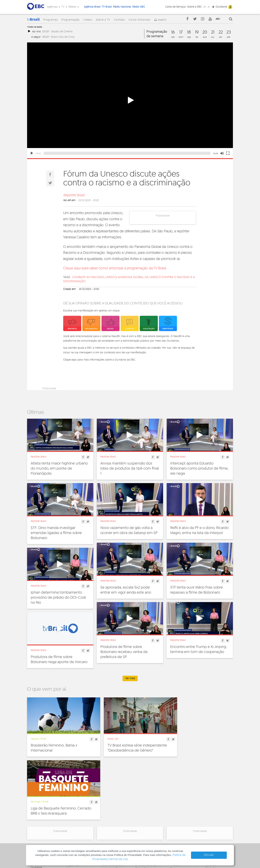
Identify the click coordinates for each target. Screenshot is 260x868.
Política (140, 824)
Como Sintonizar (140, 20)
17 (181, 32)
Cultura (140, 800)
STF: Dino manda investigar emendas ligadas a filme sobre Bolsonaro (56, 533)
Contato (119, 20)
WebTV (162, 20)
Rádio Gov (211, 808)
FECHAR (209, 855)
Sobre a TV (103, 20)
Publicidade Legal (41, 822)
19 (197, 32)
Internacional (143, 816)
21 (213, 32)
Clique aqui (70, 360)
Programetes (178, 808)
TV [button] (64, 7)
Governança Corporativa (38, 801)
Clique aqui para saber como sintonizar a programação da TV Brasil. (115, 268)
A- (209, 7)
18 (189, 32)
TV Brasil (107, 7)
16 (173, 32)
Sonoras (175, 816)
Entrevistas (176, 800)
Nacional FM (108, 800)
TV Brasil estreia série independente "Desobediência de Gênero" (129, 747)
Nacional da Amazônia (114, 814)
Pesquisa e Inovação (147, 820)
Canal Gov (211, 804)
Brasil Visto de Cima (63, 37)
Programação (71, 20)
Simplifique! (37, 814)
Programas (51, 20)
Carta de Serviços (175, 7)
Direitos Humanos (146, 804)
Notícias (175, 804)
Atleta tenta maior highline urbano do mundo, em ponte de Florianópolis (59, 468)
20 (205, 32)
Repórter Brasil (74, 195)
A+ (205, 7)
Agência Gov (213, 800)
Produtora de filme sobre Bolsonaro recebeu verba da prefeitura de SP (124, 652)
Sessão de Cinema (62, 32)
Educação (141, 808)
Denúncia (36, 810)
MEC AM (105, 829)
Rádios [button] (74, 7)
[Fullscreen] (228, 153)
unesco (111, 277)
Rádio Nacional (122, 7)
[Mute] (222, 153)
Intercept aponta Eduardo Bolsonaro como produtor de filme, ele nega (199, 468)
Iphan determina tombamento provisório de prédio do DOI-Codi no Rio (58, 598)
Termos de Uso (118, 859)
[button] (130, 100)
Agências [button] (54, 7)
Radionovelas (178, 812)
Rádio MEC (139, 7)
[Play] (32, 153)
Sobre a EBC (195, 7)
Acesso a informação (43, 818)
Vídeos (88, 20)
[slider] (127, 153)
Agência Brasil (92, 7)
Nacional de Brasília (112, 804)
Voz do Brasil (213, 812)
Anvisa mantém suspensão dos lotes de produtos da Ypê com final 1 (130, 468)
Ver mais (130, 678)
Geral (138, 812)
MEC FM (105, 825)
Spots (174, 820)
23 (229, 32)
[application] (130, 100)
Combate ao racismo (88, 277)
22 (221, 32)
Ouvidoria (221, 7)
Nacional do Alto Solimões (110, 820)
